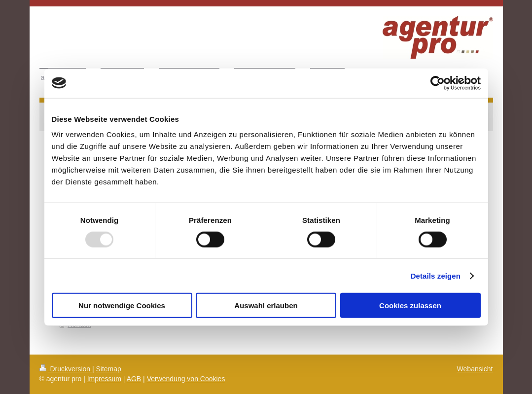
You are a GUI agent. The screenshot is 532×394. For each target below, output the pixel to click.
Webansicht (475, 369)
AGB (134, 379)
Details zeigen (436, 275)
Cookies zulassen (410, 305)
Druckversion (66, 369)
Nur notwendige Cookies (122, 305)
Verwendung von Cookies (186, 379)
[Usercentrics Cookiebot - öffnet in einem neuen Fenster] (438, 83)
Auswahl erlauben (266, 305)
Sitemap (109, 369)
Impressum (104, 379)
